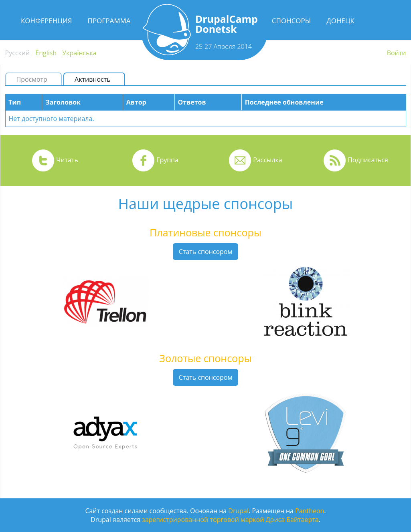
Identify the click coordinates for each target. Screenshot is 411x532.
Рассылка (267, 160)
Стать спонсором (205, 252)
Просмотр (32, 79)
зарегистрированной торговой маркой (203, 520)
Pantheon (310, 511)
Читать (67, 160)
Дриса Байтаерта (292, 520)
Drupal (238, 511)
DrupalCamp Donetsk (227, 24)
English (46, 53)
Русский (18, 53)
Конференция (47, 21)
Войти (397, 53)
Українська (79, 53)
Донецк (340, 21)
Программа (109, 21)
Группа (167, 160)
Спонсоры (291, 21)
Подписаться (368, 160)
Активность (96, 79)
